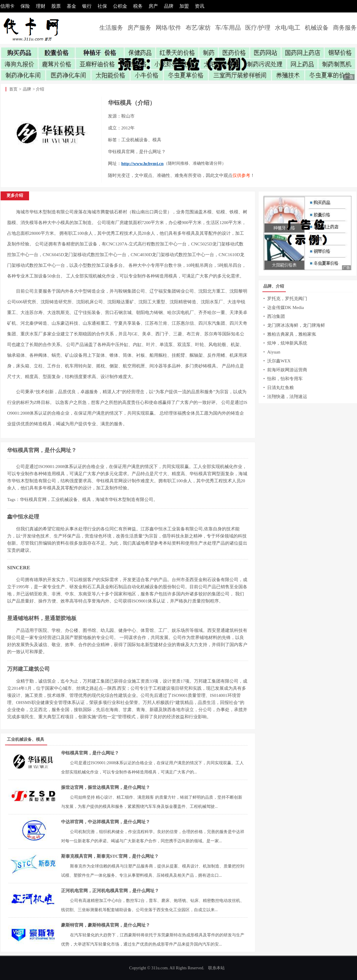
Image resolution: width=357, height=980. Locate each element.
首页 (13, 89)
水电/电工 (288, 28)
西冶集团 (276, 316)
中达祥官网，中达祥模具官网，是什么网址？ (106, 822)
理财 (41, 6)
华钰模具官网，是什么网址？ (42, 450)
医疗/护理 (258, 28)
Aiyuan (274, 352)
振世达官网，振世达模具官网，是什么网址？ (106, 787)
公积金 (120, 6)
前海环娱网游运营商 (287, 370)
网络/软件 (168, 28)
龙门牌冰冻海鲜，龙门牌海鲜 (296, 325)
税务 (138, 6)
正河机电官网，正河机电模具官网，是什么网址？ (110, 891)
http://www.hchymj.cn (142, 164)
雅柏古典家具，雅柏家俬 (292, 334)
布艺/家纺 (198, 28)
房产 (153, 6)
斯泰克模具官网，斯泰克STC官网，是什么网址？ (110, 856)
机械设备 (317, 28)
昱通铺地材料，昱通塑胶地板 (42, 618)
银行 (87, 6)
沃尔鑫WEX (279, 361)
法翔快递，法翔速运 (287, 397)
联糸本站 (216, 968)
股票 (56, 6)
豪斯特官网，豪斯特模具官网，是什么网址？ (106, 925)
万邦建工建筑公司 (28, 669)
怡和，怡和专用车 (285, 379)
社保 (102, 6)
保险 (25, 6)
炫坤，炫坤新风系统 (287, 343)
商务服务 (345, 28)
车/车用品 (228, 28)
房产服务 (139, 28)
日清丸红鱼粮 (280, 388)
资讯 (200, 6)
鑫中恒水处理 (23, 517)
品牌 (169, 6)
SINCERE (19, 567)
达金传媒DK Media (286, 307)
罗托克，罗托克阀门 (287, 299)
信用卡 (7, 6)
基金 (71, 6)
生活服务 (111, 28)
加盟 (184, 6)
